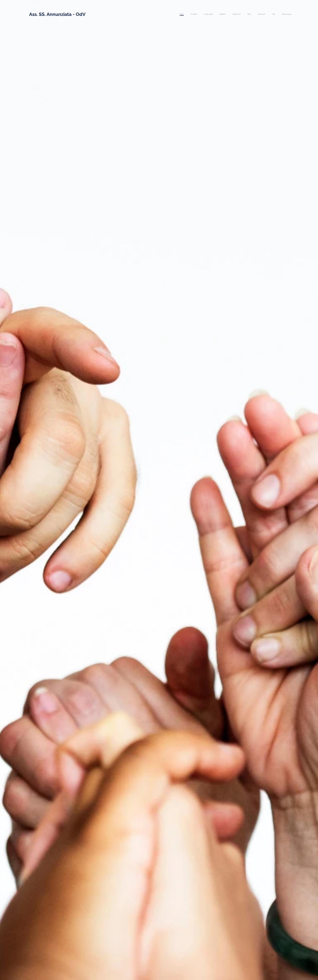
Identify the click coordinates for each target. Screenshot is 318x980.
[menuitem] (236, 14)
